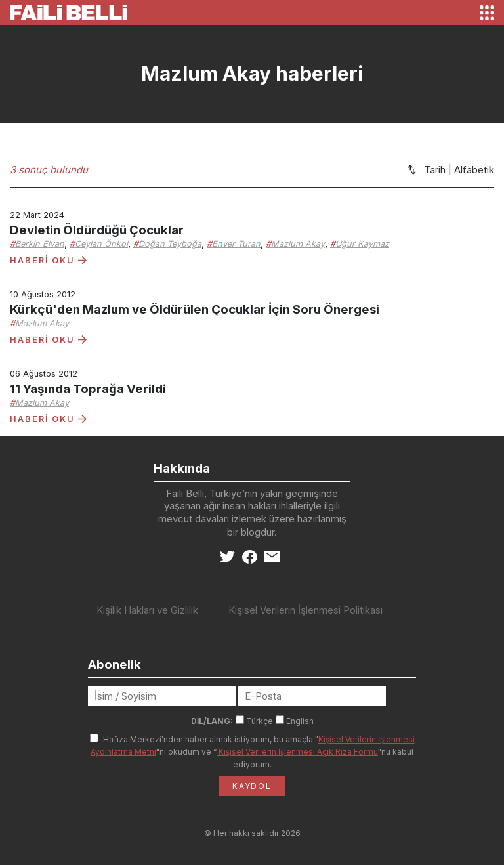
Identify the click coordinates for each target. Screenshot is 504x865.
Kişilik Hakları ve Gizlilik (147, 610)
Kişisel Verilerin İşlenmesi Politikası (305, 610)
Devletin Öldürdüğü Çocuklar (97, 230)
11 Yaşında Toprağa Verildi (88, 389)
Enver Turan (236, 244)
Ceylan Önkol (101, 244)
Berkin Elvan (40, 244)
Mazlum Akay (298, 244)
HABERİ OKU (48, 260)
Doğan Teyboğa (170, 244)
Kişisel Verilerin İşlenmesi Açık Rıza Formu (297, 752)
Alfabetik (474, 170)
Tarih (435, 170)
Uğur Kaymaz (362, 244)
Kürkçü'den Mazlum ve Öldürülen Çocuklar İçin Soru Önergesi (195, 309)
